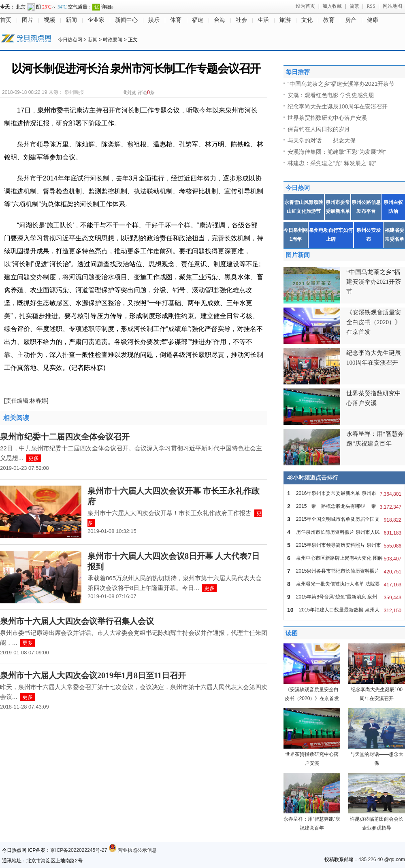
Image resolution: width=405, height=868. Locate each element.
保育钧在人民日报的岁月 (319, 129)
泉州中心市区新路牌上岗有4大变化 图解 (344, 558)
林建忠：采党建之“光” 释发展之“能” (332, 163)
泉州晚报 (74, 92)
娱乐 (154, 20)
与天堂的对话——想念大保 (322, 140)
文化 (307, 20)
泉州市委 (50, 110)
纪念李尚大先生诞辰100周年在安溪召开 (338, 106)
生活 (263, 20)
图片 (28, 20)
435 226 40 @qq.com (382, 860)
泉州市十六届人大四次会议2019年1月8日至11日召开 (93, 675)
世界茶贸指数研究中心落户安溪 (327, 118)
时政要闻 (113, 40)
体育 (176, 20)
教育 (329, 20)
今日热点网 (70, 40)
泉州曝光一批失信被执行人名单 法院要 (344, 584)
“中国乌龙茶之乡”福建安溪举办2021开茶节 (341, 84)
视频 (49, 20)
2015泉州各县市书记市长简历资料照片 (344, 571)
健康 (373, 20)
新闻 (71, 20)
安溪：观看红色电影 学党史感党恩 (331, 95)
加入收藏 (332, 6)
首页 (6, 20)
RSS (371, 6)
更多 (34, 458)
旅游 (285, 20)
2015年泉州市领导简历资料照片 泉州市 (344, 545)
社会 (241, 20)
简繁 (354, 6)
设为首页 (305, 6)
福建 (198, 20)
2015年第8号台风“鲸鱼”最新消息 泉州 (344, 597)
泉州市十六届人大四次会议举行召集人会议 (77, 621)
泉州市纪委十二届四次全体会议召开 (65, 437)
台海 (220, 20)
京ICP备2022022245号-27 (79, 850)
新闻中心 (126, 20)
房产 (351, 20)
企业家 (96, 20)
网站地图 (392, 6)
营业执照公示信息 (133, 850)
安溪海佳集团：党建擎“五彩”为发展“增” (337, 152)
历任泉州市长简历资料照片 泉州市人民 (344, 532)
